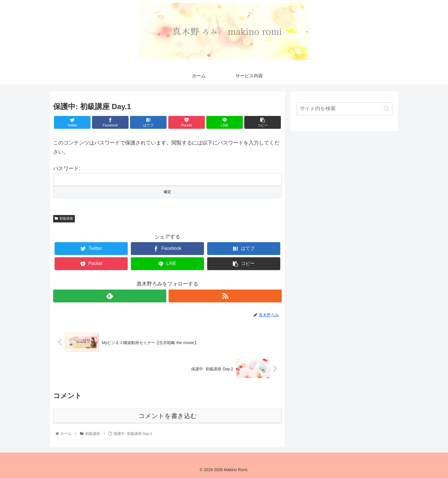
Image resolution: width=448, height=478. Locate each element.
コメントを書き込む (168, 416)
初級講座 (64, 218)
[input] (344, 109)
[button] (386, 109)
